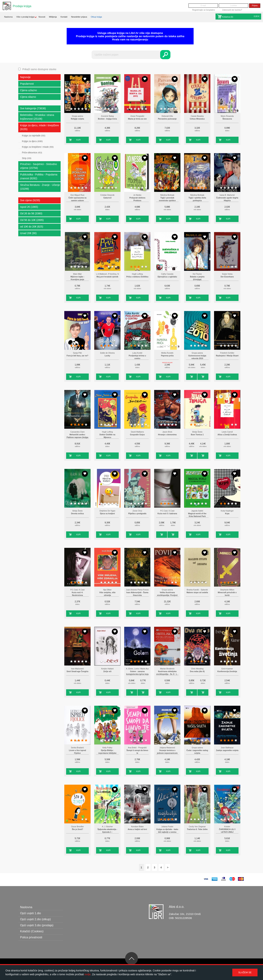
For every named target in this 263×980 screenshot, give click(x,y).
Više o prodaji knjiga (25, 17)
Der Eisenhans (227, 277)
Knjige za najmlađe (34, 136)
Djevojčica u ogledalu (167, 277)
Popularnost (27, 84)
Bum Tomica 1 (197, 435)
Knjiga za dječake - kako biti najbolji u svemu (167, 831)
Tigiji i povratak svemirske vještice (167, 199)
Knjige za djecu (32, 141)
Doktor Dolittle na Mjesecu (107, 436)
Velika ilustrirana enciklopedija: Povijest (167, 594)
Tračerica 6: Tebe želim (197, 829)
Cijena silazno (28, 97)
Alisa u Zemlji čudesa (227, 435)
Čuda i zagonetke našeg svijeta (197, 752)
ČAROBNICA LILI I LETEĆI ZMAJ (227, 831)
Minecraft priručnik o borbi (227, 594)
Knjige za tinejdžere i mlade (38, 147)
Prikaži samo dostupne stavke (39, 69)
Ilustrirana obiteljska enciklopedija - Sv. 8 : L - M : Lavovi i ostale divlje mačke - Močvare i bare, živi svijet (167, 674)
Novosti (42, 17)
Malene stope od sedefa (197, 593)
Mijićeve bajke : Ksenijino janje (77, 278)
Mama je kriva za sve (137, 119)
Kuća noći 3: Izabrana (167, 514)
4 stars (82, 109)
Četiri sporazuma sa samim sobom (78, 199)
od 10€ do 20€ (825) (32, 227)
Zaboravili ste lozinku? (232, 10)
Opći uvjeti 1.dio (31, 913)
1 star (71, 109)
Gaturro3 (107, 198)
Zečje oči (107, 671)
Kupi (78, 140)
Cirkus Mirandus (197, 119)
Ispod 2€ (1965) (29, 207)
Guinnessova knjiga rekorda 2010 (197, 357)
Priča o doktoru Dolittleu (137, 277)
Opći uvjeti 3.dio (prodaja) (37, 925)
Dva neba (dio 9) (197, 671)
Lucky (107, 356)
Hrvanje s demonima (167, 435)
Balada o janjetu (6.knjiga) (197, 278)
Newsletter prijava (79, 17)
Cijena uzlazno (28, 90)
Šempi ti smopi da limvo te (137, 752)
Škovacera (227, 119)
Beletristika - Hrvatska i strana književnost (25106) (37, 117)
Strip (27, 158)
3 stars (79, 109)
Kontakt (64, 17)
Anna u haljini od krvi (137, 829)
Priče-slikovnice (32, 153)
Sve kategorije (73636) (33, 108)
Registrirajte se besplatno (203, 10)
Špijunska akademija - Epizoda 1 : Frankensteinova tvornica (107, 832)
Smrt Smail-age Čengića (78, 671)
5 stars (86, 109)
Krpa (227, 514)
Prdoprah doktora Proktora (137, 199)
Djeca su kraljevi (107, 514)
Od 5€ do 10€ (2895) (32, 220)
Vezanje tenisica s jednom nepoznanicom (167, 752)
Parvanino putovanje (167, 119)
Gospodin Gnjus (137, 435)
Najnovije (25, 77)
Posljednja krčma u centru (137, 357)
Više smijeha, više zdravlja (107, 594)
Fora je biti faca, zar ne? (77, 356)
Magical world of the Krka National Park (197, 515)
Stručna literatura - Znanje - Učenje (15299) (40, 187)
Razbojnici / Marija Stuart (227, 356)
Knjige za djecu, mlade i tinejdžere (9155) (39, 127)
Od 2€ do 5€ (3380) (31, 213)
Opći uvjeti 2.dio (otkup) (35, 919)
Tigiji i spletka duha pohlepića (197, 199)
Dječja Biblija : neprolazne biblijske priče (107, 753)
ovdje (88, 974)
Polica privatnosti (31, 937)
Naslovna (8, 17)
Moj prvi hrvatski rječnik (107, 277)
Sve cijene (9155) (30, 200)
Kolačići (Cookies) (32, 931)
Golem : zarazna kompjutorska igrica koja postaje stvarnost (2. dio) (137, 674)
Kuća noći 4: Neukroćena (77, 594)
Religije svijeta (77, 119)
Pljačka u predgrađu (137, 514)
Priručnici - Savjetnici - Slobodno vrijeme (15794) (39, 166)
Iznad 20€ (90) (28, 233)
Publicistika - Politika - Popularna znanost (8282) (39, 176)
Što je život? (77, 829)
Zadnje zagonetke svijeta (227, 750)
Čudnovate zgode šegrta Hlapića (227, 199)
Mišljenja (53, 17)
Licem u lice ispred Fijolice (77, 752)
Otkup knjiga (96, 17)
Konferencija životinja (227, 671)
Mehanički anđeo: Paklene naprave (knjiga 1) (77, 437)
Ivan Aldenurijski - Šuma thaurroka (137, 594)
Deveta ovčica (77, 514)
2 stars (75, 109)
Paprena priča (167, 356)
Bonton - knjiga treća (107, 119)
